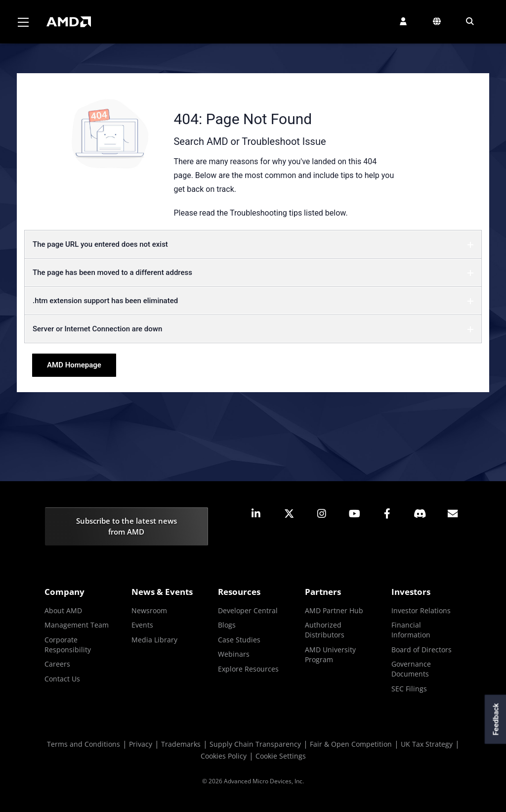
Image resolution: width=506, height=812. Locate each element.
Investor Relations (421, 610)
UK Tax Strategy (427, 744)
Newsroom (149, 610)
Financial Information (411, 630)
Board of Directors (422, 650)
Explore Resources (248, 669)
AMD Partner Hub (334, 610)
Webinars (234, 654)
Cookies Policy (224, 756)
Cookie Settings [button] (281, 756)
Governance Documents (411, 669)
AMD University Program (330, 654)
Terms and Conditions (84, 744)
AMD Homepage (74, 365)
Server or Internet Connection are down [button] (253, 329)
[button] (403, 21)
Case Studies (239, 640)
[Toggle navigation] (23, 22)
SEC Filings (409, 689)
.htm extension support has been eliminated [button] (253, 301)
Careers (57, 664)
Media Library (154, 640)
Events (142, 625)
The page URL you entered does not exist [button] (253, 244)
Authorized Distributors (325, 630)
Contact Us (62, 679)
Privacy (141, 744)
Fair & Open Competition (351, 744)
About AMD (63, 610)
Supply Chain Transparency (255, 744)
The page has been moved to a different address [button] (253, 272)
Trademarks (181, 744)
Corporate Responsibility (68, 645)
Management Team (77, 625)
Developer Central (248, 610)
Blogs (227, 625)
